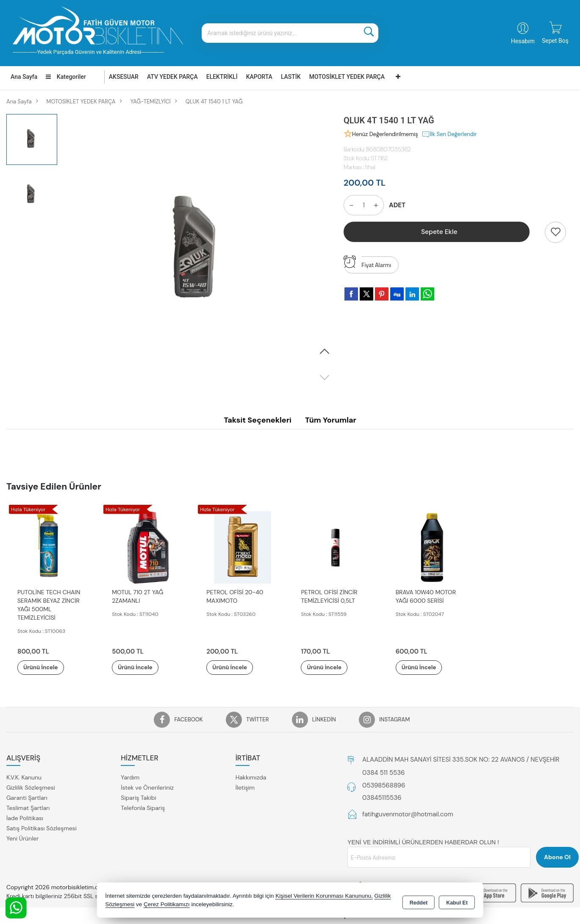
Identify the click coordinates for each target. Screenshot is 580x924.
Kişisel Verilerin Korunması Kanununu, (324, 896)
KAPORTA (259, 77)
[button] (325, 352)
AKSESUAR (124, 77)
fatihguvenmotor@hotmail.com (408, 815)
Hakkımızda (251, 778)
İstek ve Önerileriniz (147, 788)
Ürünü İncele (47, 668)
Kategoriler (66, 77)
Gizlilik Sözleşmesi (31, 788)
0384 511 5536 (383, 773)
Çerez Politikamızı (167, 905)
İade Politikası (25, 818)
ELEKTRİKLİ (222, 77)
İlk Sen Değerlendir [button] (449, 134)
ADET (397, 205)
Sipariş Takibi (138, 798)
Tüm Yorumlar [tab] (331, 420)
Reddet (419, 901)
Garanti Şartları (27, 798)
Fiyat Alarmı (367, 263)
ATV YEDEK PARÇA (172, 77)
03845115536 (382, 798)
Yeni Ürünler (22, 839)
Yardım (130, 778)
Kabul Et (457, 901)
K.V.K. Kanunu (24, 778)
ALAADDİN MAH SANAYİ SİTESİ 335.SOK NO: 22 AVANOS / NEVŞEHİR (461, 760)
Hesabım (523, 41)
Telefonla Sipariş (143, 808)
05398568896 (384, 786)
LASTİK (291, 77)
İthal (370, 167)
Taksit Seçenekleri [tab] (258, 420)
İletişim (245, 788)
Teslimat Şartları (28, 808)
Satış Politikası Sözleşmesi (42, 829)
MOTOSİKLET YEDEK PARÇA (347, 77)
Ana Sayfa (24, 77)
